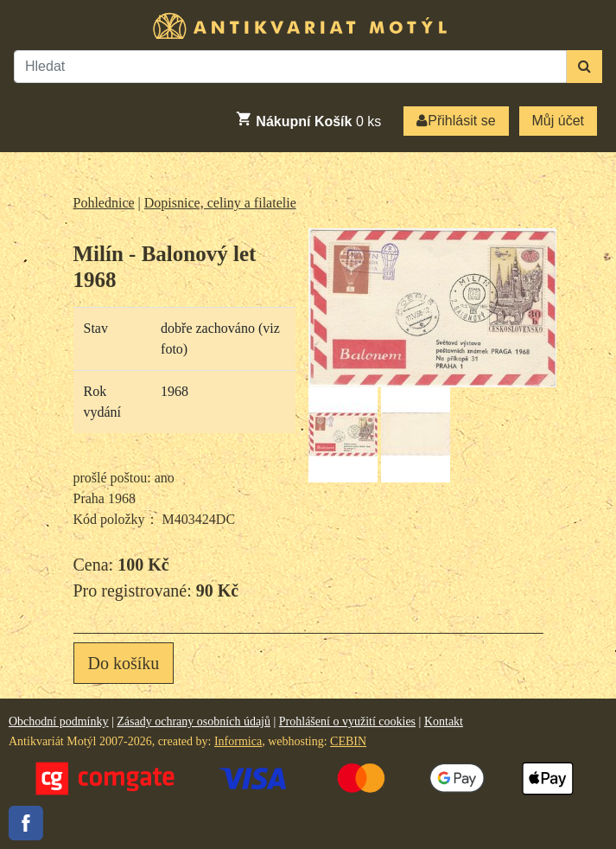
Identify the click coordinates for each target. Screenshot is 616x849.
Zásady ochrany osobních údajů (194, 721)
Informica (238, 741)
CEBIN (348, 741)
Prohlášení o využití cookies (347, 721)
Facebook (26, 823)
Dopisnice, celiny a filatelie (220, 203)
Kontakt (444, 721)
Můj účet (558, 121)
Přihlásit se (456, 121)
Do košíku (124, 663)
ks (308, 119)
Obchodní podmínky (59, 721)
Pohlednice (104, 203)
